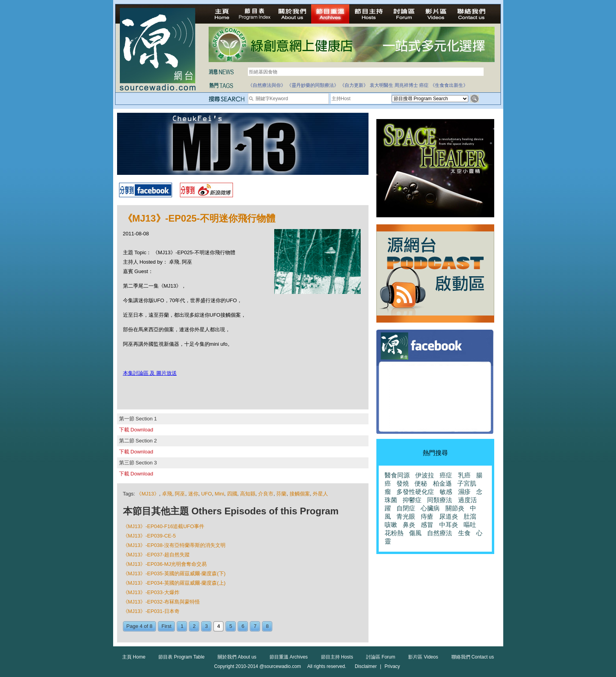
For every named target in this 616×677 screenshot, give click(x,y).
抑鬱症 (412, 500)
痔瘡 (427, 516)
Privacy (392, 666)
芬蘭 (281, 494)
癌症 (424, 85)
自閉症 (406, 508)
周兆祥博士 (406, 85)
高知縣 (248, 494)
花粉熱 (394, 533)
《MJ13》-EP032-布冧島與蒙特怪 (161, 602)
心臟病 (430, 508)
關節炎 (455, 508)
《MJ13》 (148, 494)
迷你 (193, 494)
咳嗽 (391, 525)
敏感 (446, 492)
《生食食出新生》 (449, 85)
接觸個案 (300, 494)
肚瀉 (470, 516)
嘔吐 (470, 525)
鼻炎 (409, 525)
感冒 (427, 525)
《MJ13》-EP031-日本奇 (151, 611)
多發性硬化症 (415, 492)
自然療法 (440, 533)
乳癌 (464, 475)
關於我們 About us (237, 657)
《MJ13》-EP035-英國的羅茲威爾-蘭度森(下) (174, 573)
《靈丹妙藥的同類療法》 (313, 85)
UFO (206, 494)
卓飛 (167, 494)
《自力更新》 (354, 85)
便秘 (421, 483)
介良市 (266, 494)
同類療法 (440, 500)
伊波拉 (425, 475)
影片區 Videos (423, 657)
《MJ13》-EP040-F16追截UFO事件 (164, 526)
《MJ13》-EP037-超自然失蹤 (156, 555)
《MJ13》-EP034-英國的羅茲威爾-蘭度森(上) (174, 583)
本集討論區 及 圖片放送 (150, 373)
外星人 (320, 494)
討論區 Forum (381, 657)
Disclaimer (366, 666)
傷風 (415, 533)
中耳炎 (449, 525)
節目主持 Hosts (337, 657)
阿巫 (180, 494)
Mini (220, 494)
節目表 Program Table (181, 657)
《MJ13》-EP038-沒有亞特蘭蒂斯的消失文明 (174, 545)
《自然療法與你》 (267, 85)
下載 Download (136, 430)
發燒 (403, 483)
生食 (464, 533)
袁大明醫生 (381, 85)
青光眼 (406, 516)
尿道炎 (449, 516)
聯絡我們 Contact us (473, 657)
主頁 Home (134, 657)
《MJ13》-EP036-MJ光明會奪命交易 (165, 564)
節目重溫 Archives (289, 657)
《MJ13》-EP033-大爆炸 (151, 592)
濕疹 (464, 492)
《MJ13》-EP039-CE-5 (149, 536)
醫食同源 (397, 475)
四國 (232, 494)
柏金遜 (442, 483)
